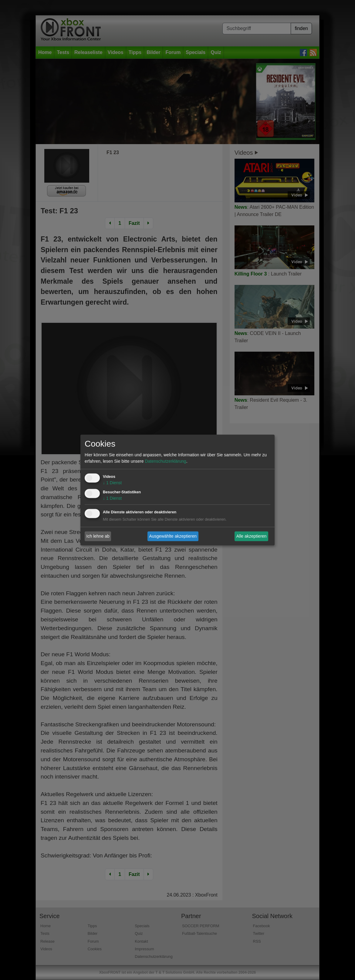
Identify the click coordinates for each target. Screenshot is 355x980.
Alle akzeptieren (252, 536)
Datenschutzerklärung (165, 461)
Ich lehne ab (98, 536)
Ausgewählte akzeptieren (173, 536)
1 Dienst (112, 483)
